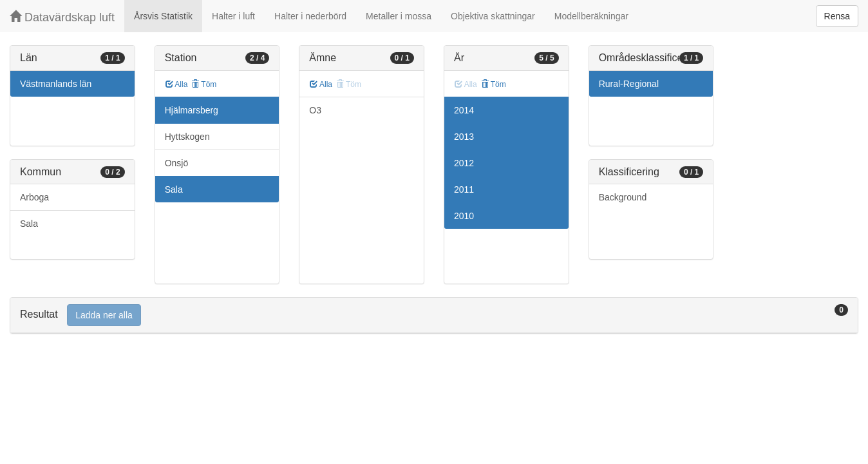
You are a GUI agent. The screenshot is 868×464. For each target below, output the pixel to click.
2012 (464, 163)
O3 (315, 110)
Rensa (837, 16)
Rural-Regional (629, 84)
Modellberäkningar (591, 16)
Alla (177, 84)
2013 (464, 137)
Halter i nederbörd (310, 16)
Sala (29, 224)
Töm (204, 84)
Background (623, 197)
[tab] (434, 315)
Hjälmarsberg (192, 110)
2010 (464, 216)
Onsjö (177, 163)
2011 (464, 189)
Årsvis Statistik (163, 16)
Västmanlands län (56, 84)
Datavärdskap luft (62, 17)
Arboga (34, 197)
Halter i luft (233, 16)
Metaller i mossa (399, 16)
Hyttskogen (187, 137)
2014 (464, 110)
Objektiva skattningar (493, 16)
